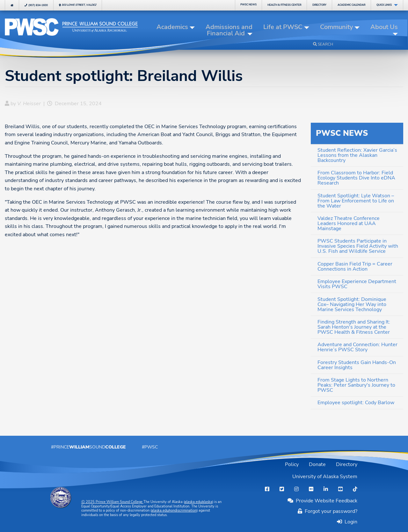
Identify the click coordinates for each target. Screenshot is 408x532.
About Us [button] (384, 27)
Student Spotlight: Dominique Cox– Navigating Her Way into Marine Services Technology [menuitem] (352, 304)
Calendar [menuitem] (351, 5)
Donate (317, 464)
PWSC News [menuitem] (248, 5)
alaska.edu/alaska (198, 502)
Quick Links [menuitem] (384, 5)
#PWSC (150, 447)
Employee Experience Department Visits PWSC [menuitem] (357, 284)
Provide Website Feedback (322, 501)
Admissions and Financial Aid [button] (229, 30)
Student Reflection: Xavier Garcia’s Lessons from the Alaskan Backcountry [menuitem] (357, 155)
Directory (347, 464)
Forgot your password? (328, 511)
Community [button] (336, 27)
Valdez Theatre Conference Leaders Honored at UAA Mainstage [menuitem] (349, 223)
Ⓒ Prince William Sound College (112, 502)
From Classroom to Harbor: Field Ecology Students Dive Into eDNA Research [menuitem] (356, 178)
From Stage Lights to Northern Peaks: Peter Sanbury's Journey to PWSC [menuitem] (356, 385)
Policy (292, 464)
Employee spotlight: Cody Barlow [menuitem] (356, 403)
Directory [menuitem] (319, 5)
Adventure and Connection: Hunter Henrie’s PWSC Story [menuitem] (357, 347)
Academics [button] (172, 27)
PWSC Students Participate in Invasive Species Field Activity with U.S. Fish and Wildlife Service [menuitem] (358, 246)
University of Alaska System (325, 477)
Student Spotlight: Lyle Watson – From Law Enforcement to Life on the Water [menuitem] (356, 201)
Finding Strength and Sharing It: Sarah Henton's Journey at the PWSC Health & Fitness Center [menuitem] (354, 327)
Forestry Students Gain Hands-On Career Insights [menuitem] (357, 365)
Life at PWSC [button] (283, 27)
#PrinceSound (88, 447)
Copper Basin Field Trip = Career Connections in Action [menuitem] (355, 266)
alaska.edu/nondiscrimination (174, 510)
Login (350, 522)
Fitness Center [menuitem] (284, 5)
